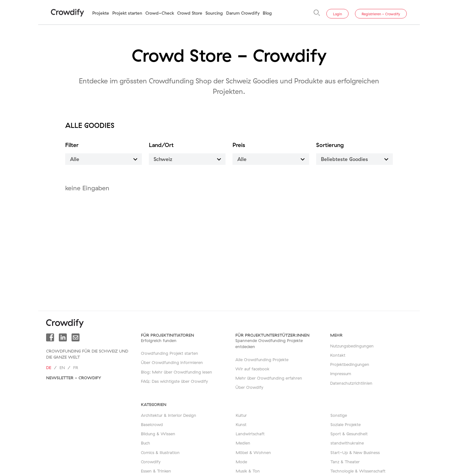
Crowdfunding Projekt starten (170, 353)
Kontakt (338, 355)
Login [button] (337, 14)
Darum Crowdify (243, 13)
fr (76, 367)
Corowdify (151, 462)
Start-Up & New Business (355, 452)
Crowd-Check (160, 13)
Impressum (341, 374)
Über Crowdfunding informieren (172, 362)
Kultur (241, 415)
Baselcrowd (152, 424)
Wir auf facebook (252, 369)
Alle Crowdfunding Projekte (262, 360)
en (62, 367)
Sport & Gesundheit (349, 434)
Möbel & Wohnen (253, 452)
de (49, 367)
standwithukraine (347, 443)
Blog (267, 13)
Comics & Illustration (160, 452)
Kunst (241, 424)
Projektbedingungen (350, 364)
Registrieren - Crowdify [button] (381, 14)
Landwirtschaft (250, 434)
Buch (146, 443)
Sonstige (339, 415)
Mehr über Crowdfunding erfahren (269, 378)
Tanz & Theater (345, 462)
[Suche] (317, 13)
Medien (243, 443)
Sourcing (214, 13)
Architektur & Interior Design (169, 415)
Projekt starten (127, 13)
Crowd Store (190, 13)
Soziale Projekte (346, 424)
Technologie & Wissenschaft (358, 471)
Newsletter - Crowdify (74, 378)
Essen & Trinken (156, 471)
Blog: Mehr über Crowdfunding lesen (177, 372)
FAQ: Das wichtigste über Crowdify (174, 381)
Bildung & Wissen (158, 434)
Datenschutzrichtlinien (351, 383)
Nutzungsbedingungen (352, 346)
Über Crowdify (249, 387)
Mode (241, 462)
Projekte (101, 13)
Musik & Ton (248, 471)
